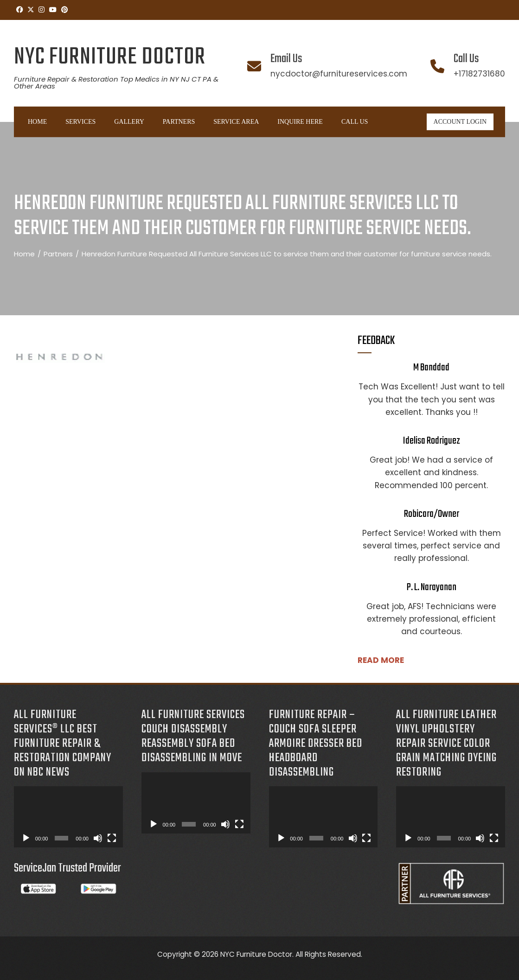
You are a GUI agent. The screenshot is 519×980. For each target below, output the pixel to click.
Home (37, 122)
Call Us (355, 122)
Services (80, 122)
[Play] (26, 838)
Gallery (129, 122)
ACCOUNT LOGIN (460, 122)
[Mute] (98, 838)
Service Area (236, 122)
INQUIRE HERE (300, 122)
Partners (179, 122)
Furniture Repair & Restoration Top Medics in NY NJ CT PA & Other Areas (116, 83)
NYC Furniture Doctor (110, 57)
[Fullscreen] (112, 838)
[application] (68, 817)
